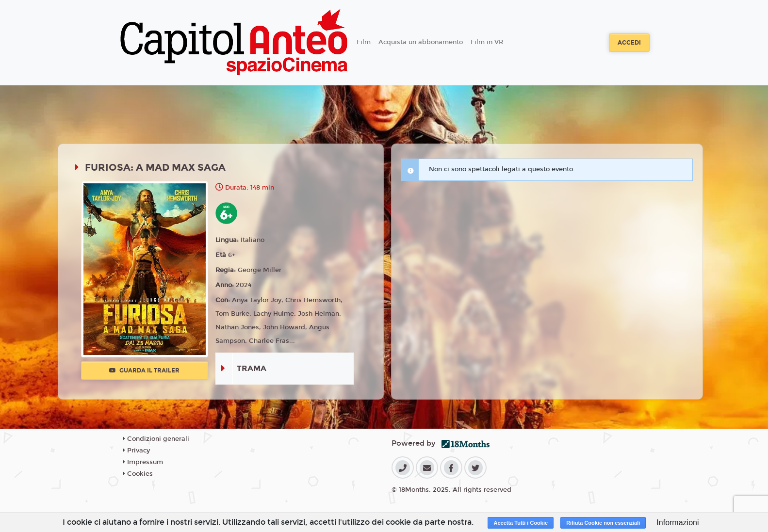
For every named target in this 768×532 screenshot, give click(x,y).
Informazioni (678, 523)
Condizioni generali (156, 439)
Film (364, 42)
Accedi (629, 43)
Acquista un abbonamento (421, 42)
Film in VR (487, 42)
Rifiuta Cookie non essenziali (603, 523)
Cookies (138, 474)
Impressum (143, 462)
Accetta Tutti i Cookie (521, 523)
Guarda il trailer (144, 371)
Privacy (136, 451)
